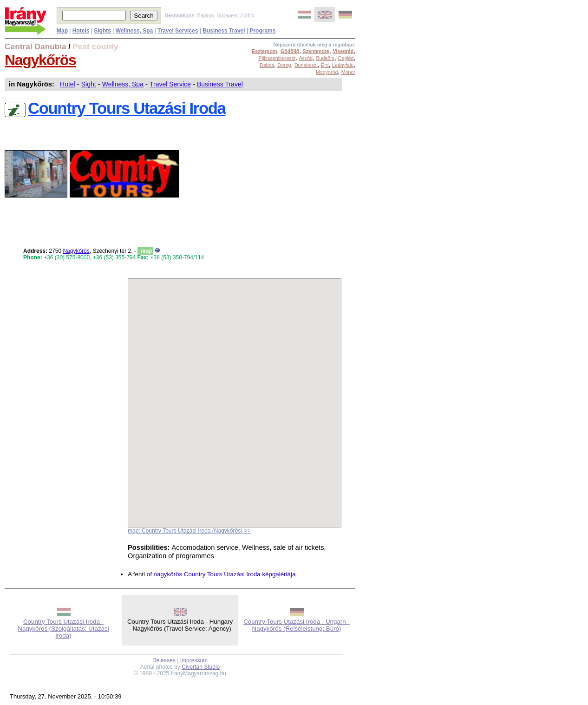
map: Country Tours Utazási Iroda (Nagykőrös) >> (189, 531)
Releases (164, 660)
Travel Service (170, 84)
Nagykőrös (40, 60)
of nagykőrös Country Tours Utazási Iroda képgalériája (221, 574)
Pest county (95, 46)
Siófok (247, 15)
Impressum (194, 660)
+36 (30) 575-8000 (67, 257)
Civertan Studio (201, 667)
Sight (89, 84)
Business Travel (220, 84)
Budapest (227, 15)
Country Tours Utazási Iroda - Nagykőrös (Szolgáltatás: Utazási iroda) (63, 629)
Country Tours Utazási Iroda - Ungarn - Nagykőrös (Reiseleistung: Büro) (297, 625)
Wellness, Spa (123, 84)
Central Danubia (36, 46)
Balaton (205, 15)
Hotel (68, 84)
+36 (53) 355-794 (114, 257)
